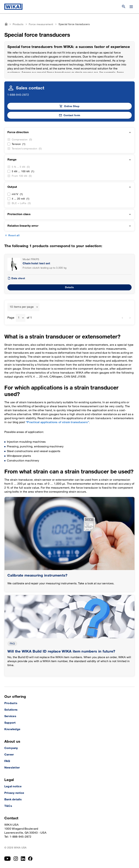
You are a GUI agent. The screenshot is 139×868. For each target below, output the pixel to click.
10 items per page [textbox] (22, 307)
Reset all (14, 235)
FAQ (12, 644)
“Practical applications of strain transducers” (57, 422)
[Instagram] (16, 859)
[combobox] (23, 307)
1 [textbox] (19, 318)
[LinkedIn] (23, 859)
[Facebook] (30, 859)
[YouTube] (8, 859)
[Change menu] (131, 7)
